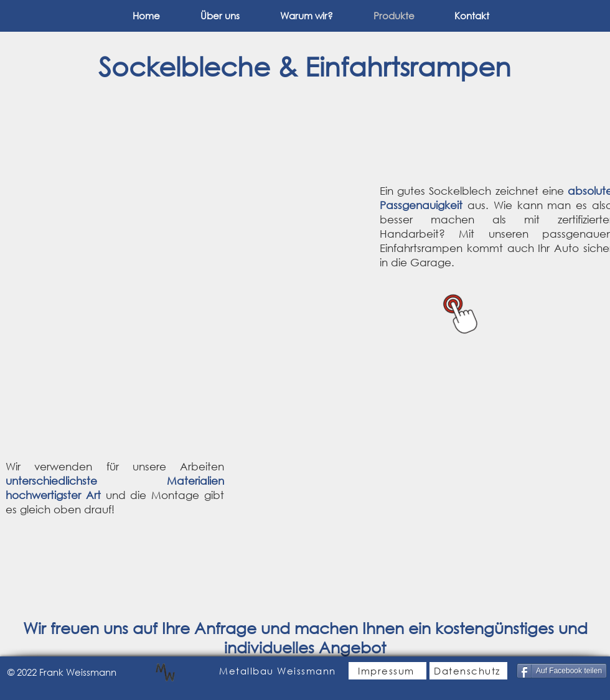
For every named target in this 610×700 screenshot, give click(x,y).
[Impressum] (387, 671)
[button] (187, 224)
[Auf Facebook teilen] (562, 671)
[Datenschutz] (468, 671)
